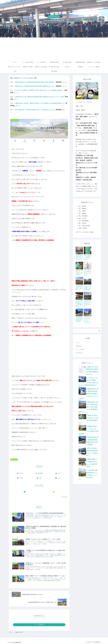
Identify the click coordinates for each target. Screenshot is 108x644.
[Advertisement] (54, 49)
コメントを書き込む (39, 625)
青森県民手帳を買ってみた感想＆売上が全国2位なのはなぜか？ (87, 257)
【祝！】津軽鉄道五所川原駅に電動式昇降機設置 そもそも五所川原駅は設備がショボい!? (79, 303)
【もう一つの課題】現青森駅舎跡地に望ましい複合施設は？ (87, 272)
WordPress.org (79, 353)
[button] (100, 331)
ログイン (78, 343)
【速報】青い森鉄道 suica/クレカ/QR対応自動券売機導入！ (79, 272)
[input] (87, 331)
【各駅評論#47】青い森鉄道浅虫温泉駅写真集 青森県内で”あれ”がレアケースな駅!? (40, 97)
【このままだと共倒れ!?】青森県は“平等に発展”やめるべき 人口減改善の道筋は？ (38, 90)
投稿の (79, 346)
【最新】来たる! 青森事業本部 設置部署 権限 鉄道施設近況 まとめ (34, 86)
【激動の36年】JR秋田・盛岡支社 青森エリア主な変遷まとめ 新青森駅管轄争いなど (40, 103)
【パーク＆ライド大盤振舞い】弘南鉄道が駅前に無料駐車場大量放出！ (87, 288)
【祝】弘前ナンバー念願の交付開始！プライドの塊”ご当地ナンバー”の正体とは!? (87, 320)
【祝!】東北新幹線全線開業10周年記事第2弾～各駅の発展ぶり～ (79, 288)
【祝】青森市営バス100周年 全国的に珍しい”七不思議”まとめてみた (35, 110)
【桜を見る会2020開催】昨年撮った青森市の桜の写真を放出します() (79, 257)
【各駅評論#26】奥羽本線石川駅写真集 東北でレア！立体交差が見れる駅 (88, 303)
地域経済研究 (14, 459)
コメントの (80, 349)
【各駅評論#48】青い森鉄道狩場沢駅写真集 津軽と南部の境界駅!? (34, 82)
